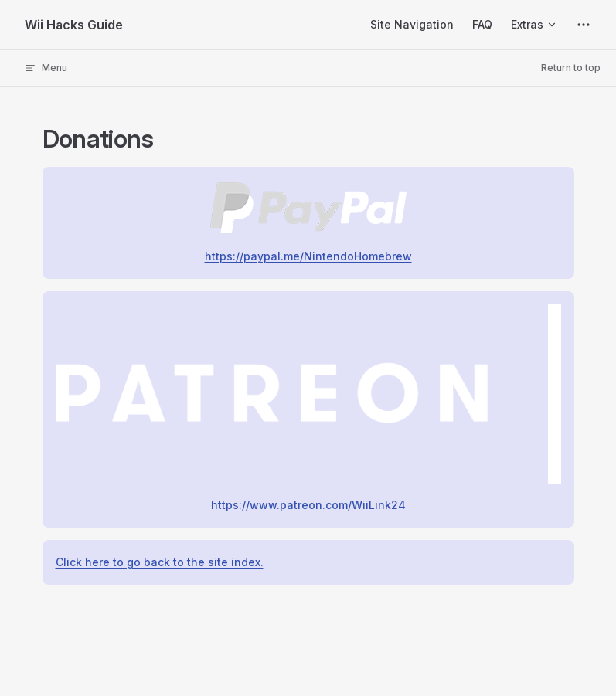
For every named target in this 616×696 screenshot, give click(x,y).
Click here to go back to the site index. (160, 562)
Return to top (571, 68)
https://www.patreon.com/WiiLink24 (308, 505)
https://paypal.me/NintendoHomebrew (308, 256)
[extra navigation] (584, 25)
